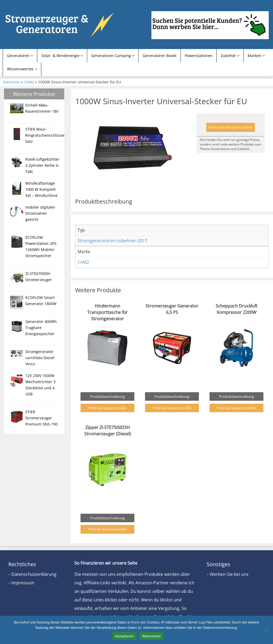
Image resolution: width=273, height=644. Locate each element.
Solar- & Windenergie (62, 56)
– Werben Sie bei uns (228, 574)
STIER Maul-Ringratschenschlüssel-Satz (46, 135)
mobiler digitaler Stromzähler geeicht (40, 213)
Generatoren (20, 56)
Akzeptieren (124, 636)
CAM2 (29, 82)
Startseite (11, 82)
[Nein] (266, 630)
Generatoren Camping (113, 56)
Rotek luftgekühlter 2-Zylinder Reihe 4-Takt (42, 165)
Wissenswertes (22, 69)
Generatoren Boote (160, 56)
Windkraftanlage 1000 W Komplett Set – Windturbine (41, 189)
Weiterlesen (151, 636)
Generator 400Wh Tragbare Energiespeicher (41, 328)
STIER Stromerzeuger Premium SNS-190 (41, 418)
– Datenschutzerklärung (32, 574)
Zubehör (230, 56)
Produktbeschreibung (107, 396)
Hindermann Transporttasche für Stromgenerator (107, 312)
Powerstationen (199, 56)
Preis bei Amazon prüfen (231, 127)
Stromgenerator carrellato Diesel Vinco (40, 358)
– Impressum (21, 583)
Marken (256, 56)
